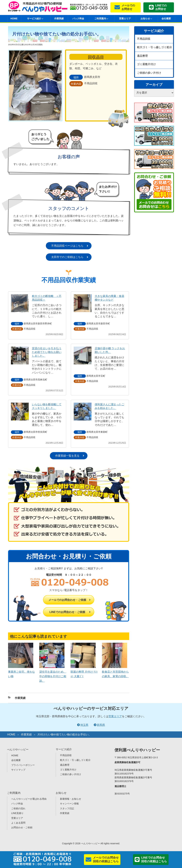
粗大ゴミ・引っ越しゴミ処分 (154, 47)
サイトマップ (18, 770)
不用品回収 (144, 39)
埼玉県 (84, 725)
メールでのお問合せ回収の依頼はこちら (106, 860)
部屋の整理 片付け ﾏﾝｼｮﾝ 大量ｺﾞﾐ (84, 672)
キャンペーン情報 (69, 804)
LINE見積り (17, 813)
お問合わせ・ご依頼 (22, 827)
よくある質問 (18, 823)
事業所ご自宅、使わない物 (21, 672)
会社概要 (166, 19)
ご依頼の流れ (18, 808)
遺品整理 (142, 56)
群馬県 (101, 725)
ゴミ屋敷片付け (146, 64)
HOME (14, 19)
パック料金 (78, 19)
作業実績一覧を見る (67, 456)
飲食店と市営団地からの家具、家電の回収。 (115, 672)
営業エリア (125, 19)
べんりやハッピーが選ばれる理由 (29, 799)
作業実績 (59, 19)
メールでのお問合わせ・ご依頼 (67, 600)
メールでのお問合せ (128, 7)
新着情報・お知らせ (71, 799)
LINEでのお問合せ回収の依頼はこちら (154, 860)
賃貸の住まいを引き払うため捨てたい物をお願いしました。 (47, 352)
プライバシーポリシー (23, 765)
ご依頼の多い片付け (149, 73)
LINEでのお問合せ (161, 7)
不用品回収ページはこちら (67, 246)
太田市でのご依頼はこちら (67, 257)
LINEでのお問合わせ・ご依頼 (67, 612)
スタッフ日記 (67, 808)
